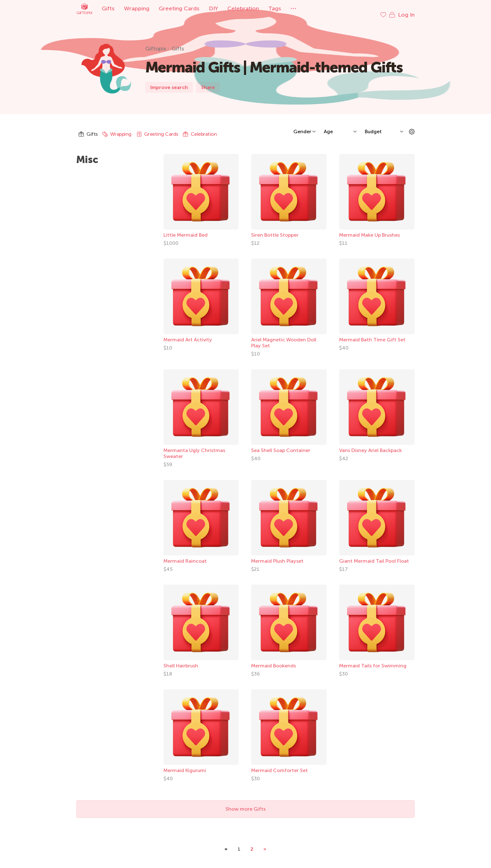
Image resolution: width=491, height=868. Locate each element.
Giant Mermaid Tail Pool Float (374, 555)
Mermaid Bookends (274, 659)
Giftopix (84, 9)
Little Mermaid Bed (186, 229)
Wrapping (137, 8)
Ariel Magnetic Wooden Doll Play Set (284, 336)
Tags (275, 8)
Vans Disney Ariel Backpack (370, 444)
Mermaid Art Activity (188, 333)
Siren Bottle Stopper (275, 229)
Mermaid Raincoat (185, 555)
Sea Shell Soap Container (281, 444)
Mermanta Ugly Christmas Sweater (194, 447)
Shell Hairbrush (181, 659)
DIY (213, 8)
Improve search (169, 81)
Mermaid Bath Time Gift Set (372, 333)
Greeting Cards (179, 8)
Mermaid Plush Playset (277, 555)
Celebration (243, 8)
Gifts (108, 8)
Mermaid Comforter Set (279, 764)
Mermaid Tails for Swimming (373, 659)
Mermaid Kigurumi (185, 764)
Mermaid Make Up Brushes (370, 229)
